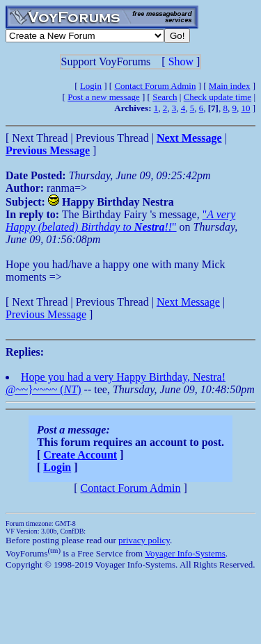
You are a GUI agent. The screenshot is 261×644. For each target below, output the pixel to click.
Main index (230, 86)
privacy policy (144, 540)
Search (165, 97)
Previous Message (46, 314)
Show (181, 61)
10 (245, 108)
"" (120, 221)
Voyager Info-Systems (185, 553)
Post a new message (104, 97)
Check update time (217, 97)
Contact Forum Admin (155, 86)
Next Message (188, 302)
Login (91, 86)
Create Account (80, 455)
